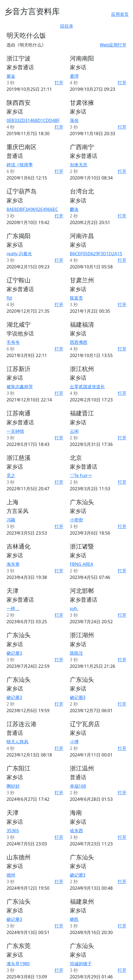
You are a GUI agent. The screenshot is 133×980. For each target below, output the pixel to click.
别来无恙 (79, 165)
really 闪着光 (19, 254)
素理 (74, 76)
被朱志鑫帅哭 (20, 387)
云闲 (74, 431)
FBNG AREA (82, 564)
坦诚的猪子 (81, 964)
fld (9, 298)
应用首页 (120, 14)
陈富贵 (76, 298)
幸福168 (78, 786)
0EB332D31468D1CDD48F (33, 120)
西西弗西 (79, 342)
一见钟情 (15, 431)
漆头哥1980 (18, 964)
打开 (59, 83)
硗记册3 (14, 653)
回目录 (67, 26)
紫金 (11, 76)
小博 (74, 742)
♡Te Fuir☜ (81, 475)
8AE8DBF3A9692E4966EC (32, 209)
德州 (11, 875)
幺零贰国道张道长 (87, 387)
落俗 (74, 120)
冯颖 (11, 520)
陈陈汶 (76, 653)
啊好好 (13, 786)
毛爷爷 (13, 342)
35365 (13, 831)
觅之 (11, 475)
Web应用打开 (113, 45)
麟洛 (74, 209)
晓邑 (74, 919)
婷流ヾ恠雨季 (20, 165)
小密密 (76, 520)
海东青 (13, 564)
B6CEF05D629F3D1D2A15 (96, 254)
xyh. (74, 608)
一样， (13, 608)
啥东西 (76, 831)
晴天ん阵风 (17, 742)
